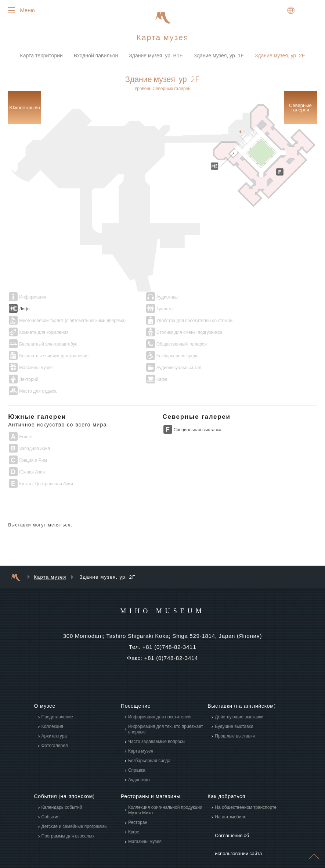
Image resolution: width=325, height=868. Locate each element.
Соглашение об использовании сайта (248, 801)
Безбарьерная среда (149, 729)
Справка (137, 738)
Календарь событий (62, 775)
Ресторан (138, 790)
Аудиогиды (139, 748)
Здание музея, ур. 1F (219, 58)
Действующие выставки (239, 685)
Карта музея (50, 545)
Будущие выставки (234, 694)
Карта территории (41, 58)
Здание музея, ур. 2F (280, 58)
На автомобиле (231, 785)
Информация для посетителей (159, 685)
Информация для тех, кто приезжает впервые (166, 697)
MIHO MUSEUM (162, 578)
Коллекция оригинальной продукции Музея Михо (165, 778)
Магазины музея (145, 809)
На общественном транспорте (246, 775)
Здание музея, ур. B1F (156, 58)
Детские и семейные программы (75, 794)
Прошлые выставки (235, 704)
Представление (57, 685)
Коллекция (52, 694)
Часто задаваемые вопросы (157, 710)
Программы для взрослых (68, 804)
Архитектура (54, 704)
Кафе (134, 800)
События (51, 785)
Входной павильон (96, 58)
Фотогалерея (55, 714)
